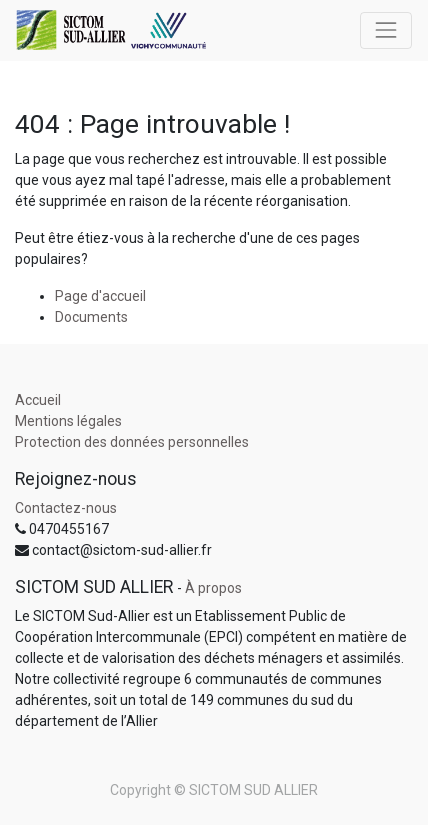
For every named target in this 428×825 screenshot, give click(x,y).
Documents (91, 317)
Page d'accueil (100, 296)
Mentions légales (68, 421)
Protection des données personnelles (132, 442)
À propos (213, 588)
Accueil (38, 400)
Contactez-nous (66, 508)
